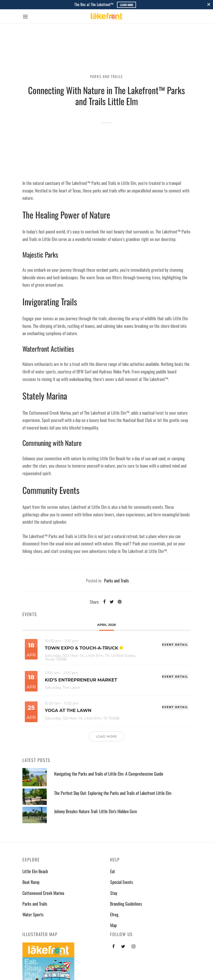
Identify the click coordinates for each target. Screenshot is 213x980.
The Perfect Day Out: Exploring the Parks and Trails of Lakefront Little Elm (113, 793)
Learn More (127, 5)
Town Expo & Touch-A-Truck (82, 648)
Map (113, 925)
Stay (114, 893)
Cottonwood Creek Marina (43, 893)
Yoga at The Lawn (68, 710)
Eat (113, 871)
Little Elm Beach (35, 871)
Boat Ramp (31, 882)
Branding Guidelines (126, 904)
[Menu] (25, 17)
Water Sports (33, 914)
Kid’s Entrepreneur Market (81, 680)
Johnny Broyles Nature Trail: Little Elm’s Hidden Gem (96, 812)
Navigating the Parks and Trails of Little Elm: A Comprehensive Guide (109, 774)
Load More (106, 736)
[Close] (209, 5)
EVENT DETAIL (175, 645)
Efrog (114, 914)
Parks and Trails (106, 76)
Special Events (122, 882)
